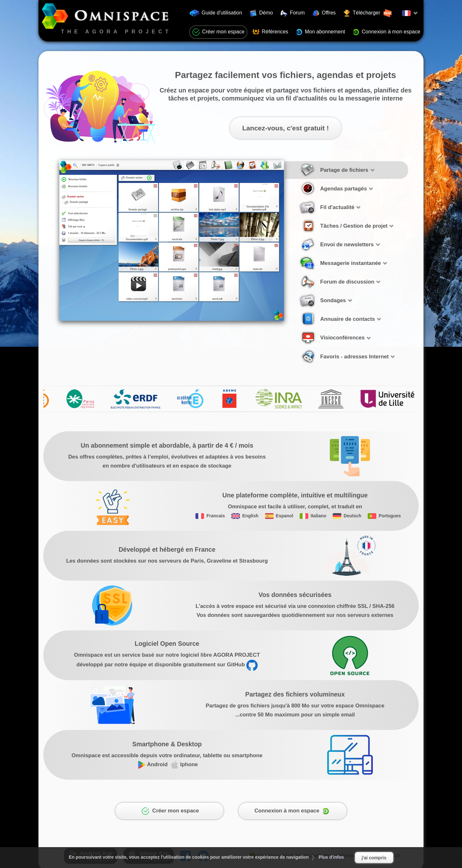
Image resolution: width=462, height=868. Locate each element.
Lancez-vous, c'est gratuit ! (286, 128)
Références (270, 32)
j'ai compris (374, 858)
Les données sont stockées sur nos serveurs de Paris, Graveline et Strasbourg (167, 561)
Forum (293, 13)
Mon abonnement (320, 32)
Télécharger (368, 13)
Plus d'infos (331, 857)
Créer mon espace (218, 32)
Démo (261, 13)
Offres (324, 13)
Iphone (184, 764)
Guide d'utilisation (216, 13)
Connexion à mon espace (386, 32)
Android (153, 764)
